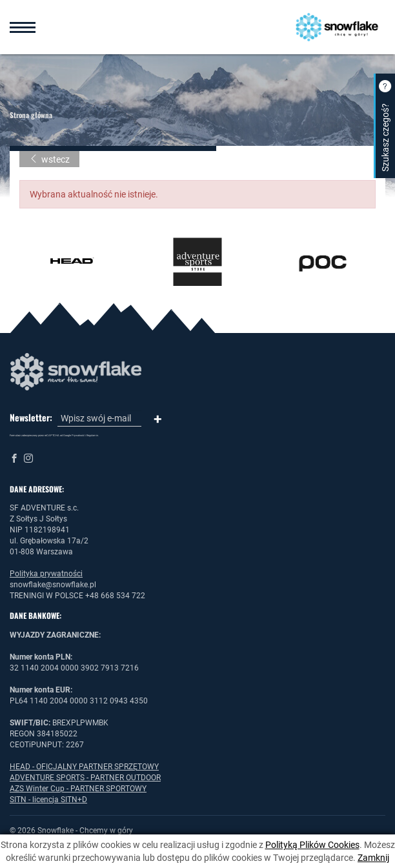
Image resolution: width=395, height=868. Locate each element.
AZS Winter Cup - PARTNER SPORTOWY (78, 789)
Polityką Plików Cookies (312, 845)
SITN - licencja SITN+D (48, 800)
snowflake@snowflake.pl (53, 585)
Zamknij (373, 858)
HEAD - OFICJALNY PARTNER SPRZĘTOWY (84, 767)
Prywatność (78, 435)
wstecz (49, 159)
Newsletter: (31, 418)
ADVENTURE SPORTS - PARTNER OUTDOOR (85, 778)
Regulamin (92, 435)
